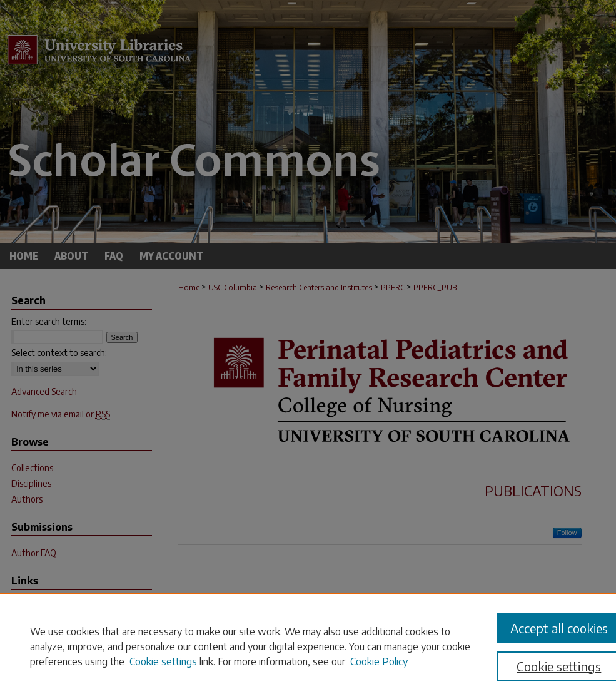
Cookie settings (163, 661)
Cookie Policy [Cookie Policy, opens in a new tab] (379, 661)
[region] (308, 646)
